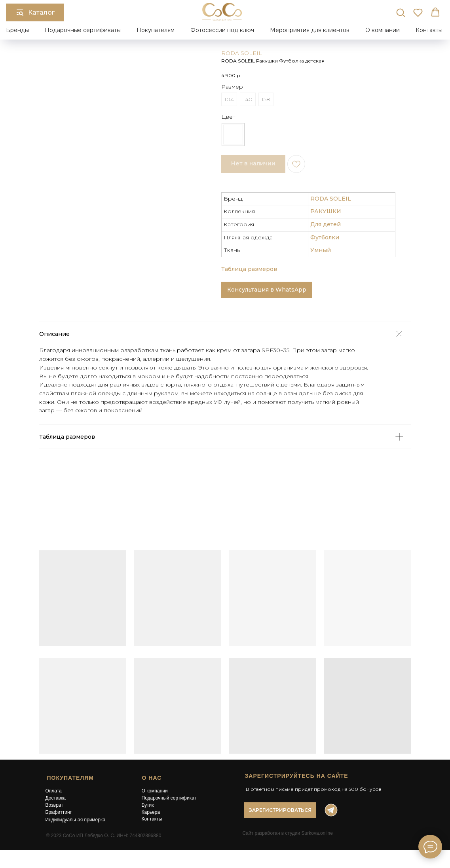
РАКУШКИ (326, 211)
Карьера (151, 812)
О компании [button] (383, 30)
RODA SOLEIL (242, 53)
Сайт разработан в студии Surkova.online (288, 833)
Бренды (17, 30)
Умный (321, 250)
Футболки (325, 237)
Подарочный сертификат (169, 798)
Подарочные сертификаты (83, 30)
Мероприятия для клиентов (310, 30)
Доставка (56, 798)
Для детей (326, 224)
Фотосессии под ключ (222, 30)
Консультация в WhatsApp (267, 290)
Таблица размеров (249, 269)
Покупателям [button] (156, 30)
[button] (401, 12)
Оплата (54, 791)
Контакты (429, 30)
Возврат (54, 805)
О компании (155, 791)
